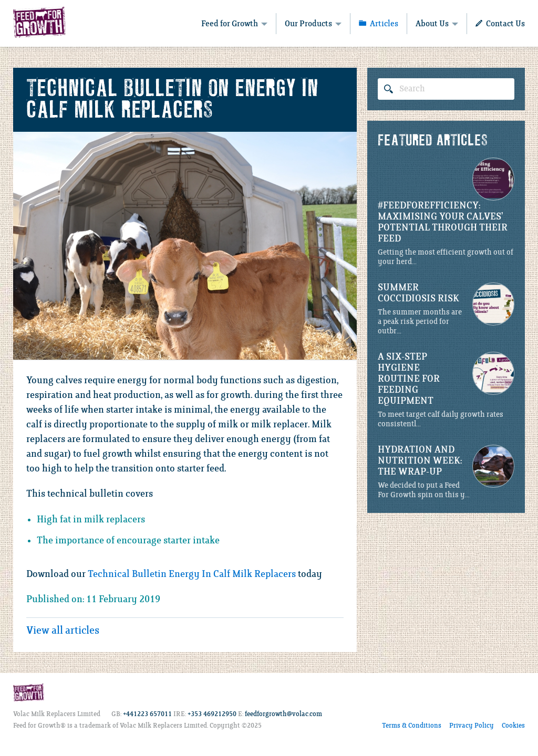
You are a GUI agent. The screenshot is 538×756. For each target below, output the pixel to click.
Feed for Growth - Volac (39, 22)
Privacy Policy (472, 726)
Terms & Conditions (412, 726)
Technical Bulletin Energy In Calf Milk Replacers (192, 574)
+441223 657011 (147, 714)
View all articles (63, 631)
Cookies (513, 726)
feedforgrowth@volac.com (283, 714)
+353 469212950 (212, 714)
